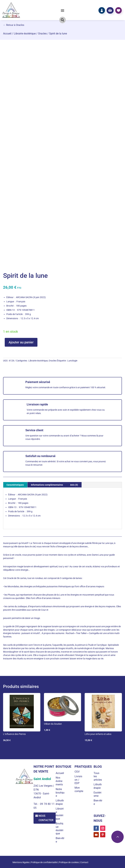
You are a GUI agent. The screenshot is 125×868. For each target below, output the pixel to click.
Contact (84, 862)
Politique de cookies (69, 862)
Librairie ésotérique (25, 34)
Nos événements (60, 781)
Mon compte (79, 789)
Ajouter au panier (21, 342)
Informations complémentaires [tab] (47, 485)
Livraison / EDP (79, 780)
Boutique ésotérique (60, 828)
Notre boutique (61, 793)
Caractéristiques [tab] (15, 485)
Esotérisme (98, 794)
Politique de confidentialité (44, 862)
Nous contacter (46, 818)
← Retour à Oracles (14, 25)
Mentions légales (21, 862)
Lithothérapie (60, 802)
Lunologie (72, 361)
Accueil (7, 34)
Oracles (42, 34)
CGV (78, 772)
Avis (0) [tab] (74, 485)
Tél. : (36, 804)
